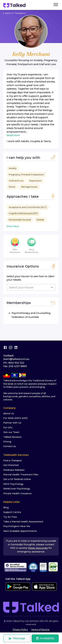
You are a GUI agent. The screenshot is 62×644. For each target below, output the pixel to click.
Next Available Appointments (20, 531)
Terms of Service (40, 630)
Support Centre (12, 512)
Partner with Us (12, 423)
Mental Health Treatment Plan (21, 474)
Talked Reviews (12, 437)
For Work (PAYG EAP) (15, 418)
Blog (6, 507)
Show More (13, 226)
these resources (38, 548)
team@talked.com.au (16, 359)
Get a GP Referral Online (17, 479)
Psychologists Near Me (17, 526)
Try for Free (10, 517)
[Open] (52, 287)
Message (17, 638)
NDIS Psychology (13, 484)
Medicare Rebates (14, 470)
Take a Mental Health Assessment (23, 521)
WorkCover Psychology (17, 489)
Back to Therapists (14, 13)
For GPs (8, 427)
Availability (45, 638)
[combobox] (26, 287)
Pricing (7, 442)
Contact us (10, 446)
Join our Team (11, 432)
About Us (9, 413)
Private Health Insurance (17, 493)
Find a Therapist (13, 460)
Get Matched (11, 465)
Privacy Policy (20, 630)
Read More (13, 135)
